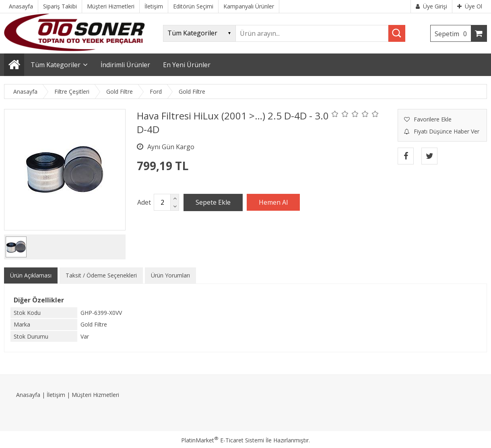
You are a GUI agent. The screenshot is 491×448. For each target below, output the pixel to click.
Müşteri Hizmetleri (95, 395)
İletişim (56, 395)
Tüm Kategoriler (56, 65)
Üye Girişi (431, 6)
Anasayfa (28, 395)
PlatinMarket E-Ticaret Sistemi (223, 440)
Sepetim (453, 34)
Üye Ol (470, 6)
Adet (144, 202)
